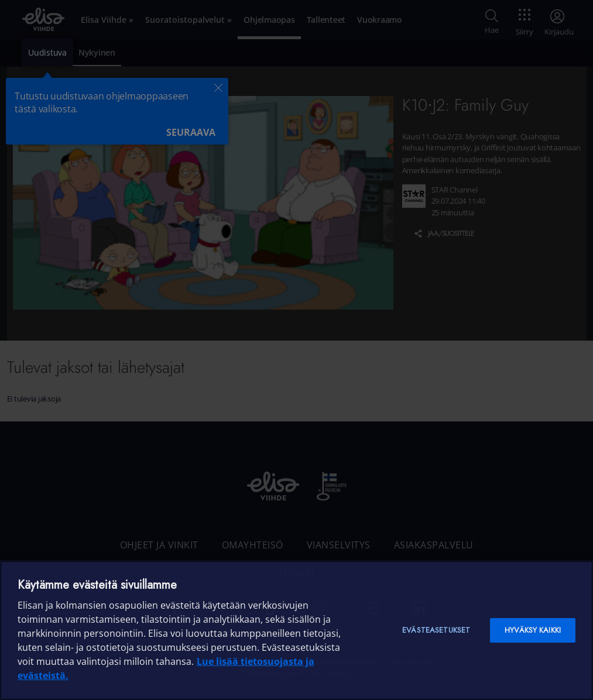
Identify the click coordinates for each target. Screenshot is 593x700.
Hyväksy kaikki (533, 630)
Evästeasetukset (436, 630)
